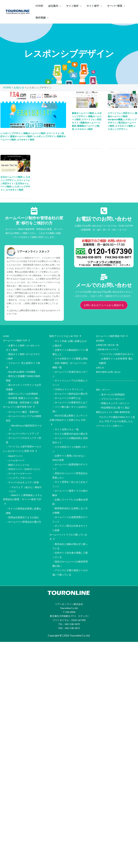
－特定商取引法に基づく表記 (114, 402)
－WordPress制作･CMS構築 (21, 368)
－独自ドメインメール (18, 454)
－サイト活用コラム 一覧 (66, 421)
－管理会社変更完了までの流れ (22, 504)
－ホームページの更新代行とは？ (70, 396)
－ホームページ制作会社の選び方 (70, 388)
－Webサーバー (14, 446)
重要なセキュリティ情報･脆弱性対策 (115, 406)
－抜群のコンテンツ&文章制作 (22, 388)
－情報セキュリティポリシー (114, 398)
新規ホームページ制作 (21, 136)
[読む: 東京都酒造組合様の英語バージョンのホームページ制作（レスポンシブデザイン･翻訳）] (15, 163)
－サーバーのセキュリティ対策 (22, 470)
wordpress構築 (115, 119)
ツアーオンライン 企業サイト (111, 419)
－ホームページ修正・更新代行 (22, 405)
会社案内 (101, 340)
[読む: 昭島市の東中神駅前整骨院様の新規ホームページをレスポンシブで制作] (87, 99)
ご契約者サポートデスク (109, 348)
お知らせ (101, 364)
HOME (7, 336)
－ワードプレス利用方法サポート (117, 352)
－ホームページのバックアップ (22, 426)
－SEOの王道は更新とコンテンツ (70, 408)
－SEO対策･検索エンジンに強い (23, 392)
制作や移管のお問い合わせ (110, 368)
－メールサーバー (15, 450)
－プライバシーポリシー (112, 394)
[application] (60, 6)
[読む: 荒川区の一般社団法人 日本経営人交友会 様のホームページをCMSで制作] (123, 99)
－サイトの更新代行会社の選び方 (70, 425)
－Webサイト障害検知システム (25, 483)
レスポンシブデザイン (11, 133)
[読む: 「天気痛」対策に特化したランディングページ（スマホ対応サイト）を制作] (33, 109)
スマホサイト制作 (26, 139)
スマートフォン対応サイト (121, 113)
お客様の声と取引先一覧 (109, 344)
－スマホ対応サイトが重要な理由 (70, 356)
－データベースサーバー (19, 462)
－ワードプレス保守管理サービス (24, 438)
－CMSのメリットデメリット (68, 384)
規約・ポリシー (104, 386)
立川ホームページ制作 (11, 177)
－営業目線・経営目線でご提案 (22, 396)
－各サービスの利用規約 (112, 390)
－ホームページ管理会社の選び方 (24, 508)
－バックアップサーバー (19, 466)
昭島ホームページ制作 (34, 133)
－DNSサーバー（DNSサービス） (24, 458)
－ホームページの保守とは (66, 392)
